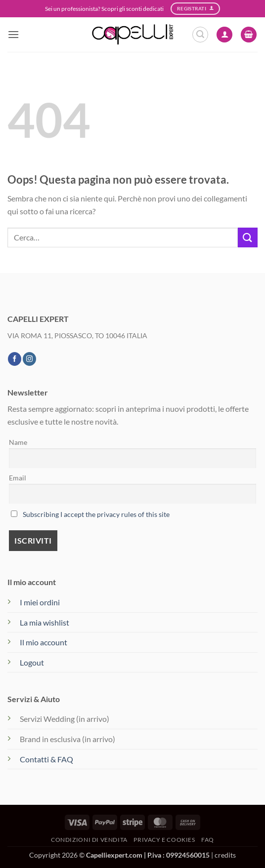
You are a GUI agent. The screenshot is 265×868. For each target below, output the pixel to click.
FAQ (208, 840)
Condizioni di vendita (89, 840)
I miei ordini (40, 602)
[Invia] (248, 237)
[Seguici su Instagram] (29, 359)
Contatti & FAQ (46, 759)
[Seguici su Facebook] (15, 359)
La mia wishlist (44, 622)
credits (225, 855)
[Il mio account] (224, 35)
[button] (13, 34)
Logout (32, 662)
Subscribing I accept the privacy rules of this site (96, 514)
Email (18, 478)
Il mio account (44, 642)
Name (18, 442)
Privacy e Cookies (164, 840)
